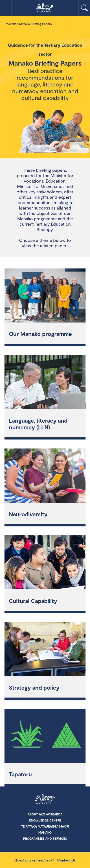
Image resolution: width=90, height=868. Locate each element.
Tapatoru (20, 774)
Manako (11, 24)
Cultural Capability (33, 601)
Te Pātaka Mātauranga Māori (45, 826)
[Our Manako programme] (45, 296)
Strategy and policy (34, 687)
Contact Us (66, 860)
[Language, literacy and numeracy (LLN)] (45, 383)
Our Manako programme (40, 334)
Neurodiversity (28, 514)
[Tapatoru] (45, 736)
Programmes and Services (45, 838)
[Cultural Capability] (45, 563)
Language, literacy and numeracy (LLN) (38, 424)
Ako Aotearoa (45, 800)
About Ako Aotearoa (45, 814)
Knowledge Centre (45, 820)
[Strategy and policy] (45, 650)
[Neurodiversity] (45, 476)
